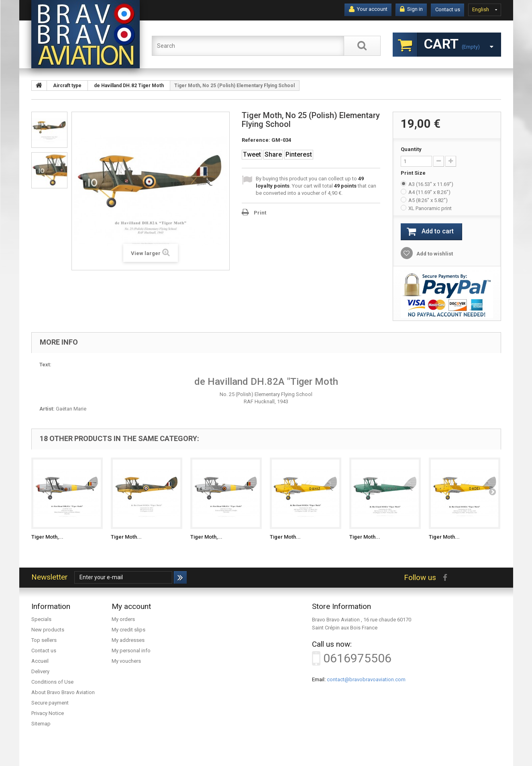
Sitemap (41, 724)
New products (48, 630)
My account (131, 606)
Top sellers (44, 640)
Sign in (411, 9)
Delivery (40, 671)
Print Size (414, 173)
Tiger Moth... (126, 537)
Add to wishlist (434, 254)
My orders (123, 619)
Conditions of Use (52, 682)
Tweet (252, 154)
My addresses (128, 640)
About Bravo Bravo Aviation (63, 692)
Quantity (411, 149)
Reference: (256, 140)
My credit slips (128, 630)
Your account (368, 9)
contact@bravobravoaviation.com (366, 679)
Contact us (448, 9)
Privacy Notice (48, 713)
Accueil (40, 661)
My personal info (131, 651)
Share (273, 154)
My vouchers (126, 661)
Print (260, 213)
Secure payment (50, 703)
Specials (41, 619)
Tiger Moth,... (47, 537)
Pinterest (299, 154)
